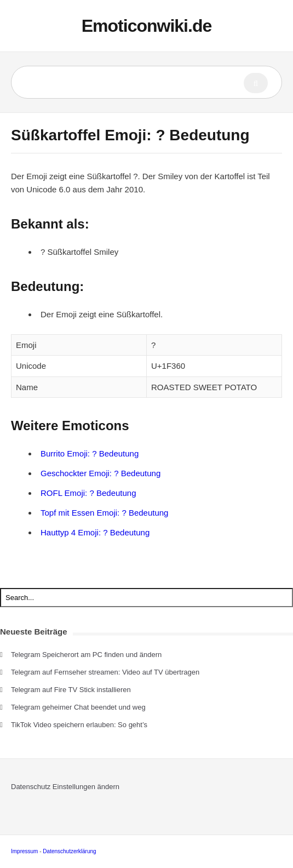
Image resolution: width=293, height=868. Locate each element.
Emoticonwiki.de (146, 26)
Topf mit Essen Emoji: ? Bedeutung (104, 513)
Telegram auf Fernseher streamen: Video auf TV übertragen (105, 672)
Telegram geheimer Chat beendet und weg (78, 707)
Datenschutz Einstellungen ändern (65, 787)
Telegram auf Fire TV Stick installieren (71, 690)
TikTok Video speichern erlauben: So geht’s (79, 725)
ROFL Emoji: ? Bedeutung (88, 493)
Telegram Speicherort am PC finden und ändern (86, 655)
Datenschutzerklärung (69, 851)
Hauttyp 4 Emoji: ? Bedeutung (95, 532)
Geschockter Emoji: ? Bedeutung (100, 473)
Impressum (24, 851)
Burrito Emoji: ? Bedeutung (90, 453)
